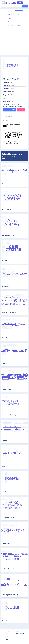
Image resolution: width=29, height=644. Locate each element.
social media (7, 209)
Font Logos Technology (10, 595)
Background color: (15, 124)
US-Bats (5, 363)
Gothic (10, 29)
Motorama (6, 543)
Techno (19, 29)
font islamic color (8, 518)
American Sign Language (11, 415)
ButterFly (5, 338)
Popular (10, 15)
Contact (8, 636)
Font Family (21, 110)
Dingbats (12, 89)
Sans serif (19, 13)
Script (10, 22)
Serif (10, 18)
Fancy (19, 25)
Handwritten (20, 22)
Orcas (4, 466)
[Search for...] (12, 6)
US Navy (5, 441)
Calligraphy (11, 25)
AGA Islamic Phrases (9, 312)
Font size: (5, 120)
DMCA (8, 640)
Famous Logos (7, 389)
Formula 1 (5, 184)
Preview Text (14, 136)
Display (19, 18)
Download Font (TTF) (9, 110)
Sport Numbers (7, 261)
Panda (4, 492)
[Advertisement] (14, 43)
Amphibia (6, 620)
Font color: (6, 124)
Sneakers (5, 287)
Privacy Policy (8, 633)
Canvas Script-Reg (9, 235)
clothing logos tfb (8, 569)
